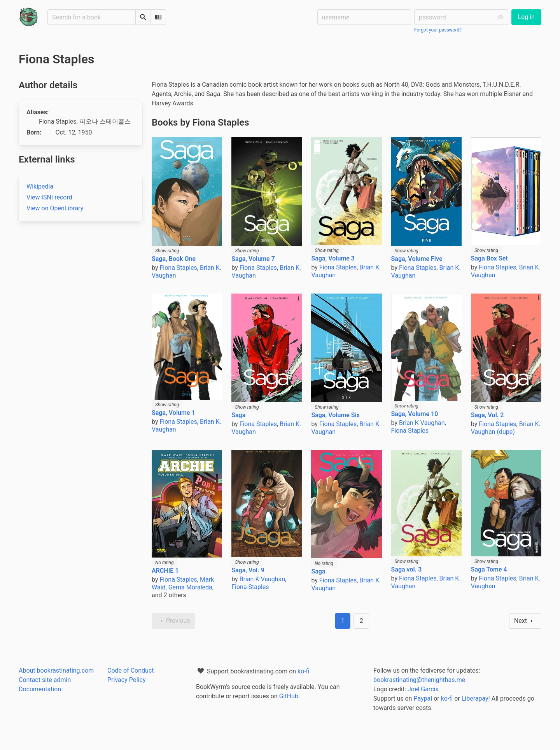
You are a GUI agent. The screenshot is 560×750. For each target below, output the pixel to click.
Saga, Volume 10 (415, 414)
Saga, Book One (174, 259)
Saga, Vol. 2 (487, 415)
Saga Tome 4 (489, 569)
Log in (526, 17)
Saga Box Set (489, 258)
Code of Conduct (131, 670)
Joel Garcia (423, 689)
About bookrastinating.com (56, 670)
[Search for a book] (92, 17)
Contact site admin (45, 680)
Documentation (40, 689)
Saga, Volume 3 (333, 258)
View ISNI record (49, 197)
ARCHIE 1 (165, 571)
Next (525, 621)
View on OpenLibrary (55, 208)
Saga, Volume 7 (253, 259)
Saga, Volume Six (335, 415)
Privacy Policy (127, 680)
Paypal (423, 698)
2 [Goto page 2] (361, 621)
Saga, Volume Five (417, 259)
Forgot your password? (438, 30)
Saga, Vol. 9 (248, 570)
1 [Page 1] (343, 621)
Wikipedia (40, 186)
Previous (173, 621)
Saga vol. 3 (407, 569)
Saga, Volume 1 (173, 413)
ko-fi (304, 671)
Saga (238, 415)
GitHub (289, 696)
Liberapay (475, 698)
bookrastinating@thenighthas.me (419, 680)
